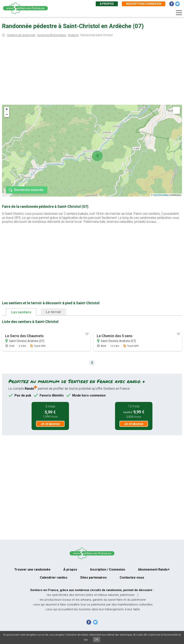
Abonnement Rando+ (154, 569)
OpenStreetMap (161, 195)
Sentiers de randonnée (21, 35)
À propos (107, 4)
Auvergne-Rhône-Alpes (52, 35)
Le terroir (53, 312)
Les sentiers (21, 312)
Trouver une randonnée (32, 569)
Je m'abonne (50, 424)
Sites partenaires (94, 578)
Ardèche (73, 35)
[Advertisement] (92, 72)
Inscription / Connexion (108, 569)
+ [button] (7, 109)
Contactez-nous (132, 578)
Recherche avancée (29, 190)
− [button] (7, 115)
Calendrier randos (54, 578)
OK (97, 639)
